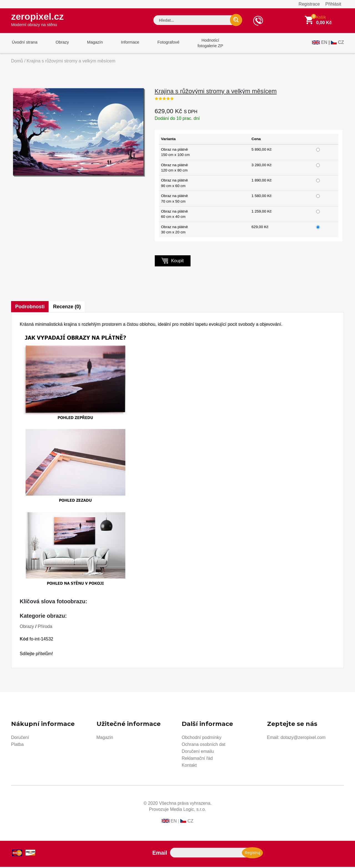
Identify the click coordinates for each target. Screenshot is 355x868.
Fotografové (163, 44)
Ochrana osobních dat (203, 745)
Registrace (309, 4)
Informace (125, 44)
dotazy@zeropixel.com (303, 739)
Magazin (105, 739)
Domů (17, 62)
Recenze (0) (67, 308)
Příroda (45, 628)
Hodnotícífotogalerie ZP (203, 44)
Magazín (92, 44)
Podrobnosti (30, 308)
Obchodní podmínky (201, 739)
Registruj (252, 854)
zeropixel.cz (39, 20)
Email (160, 854)
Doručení (20, 739)
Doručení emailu (198, 752)
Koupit (173, 262)
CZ (341, 43)
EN (324, 43)
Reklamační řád (197, 759)
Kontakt (189, 766)
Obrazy (60, 44)
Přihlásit (333, 4)
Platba (17, 745)
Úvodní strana (24, 44)
